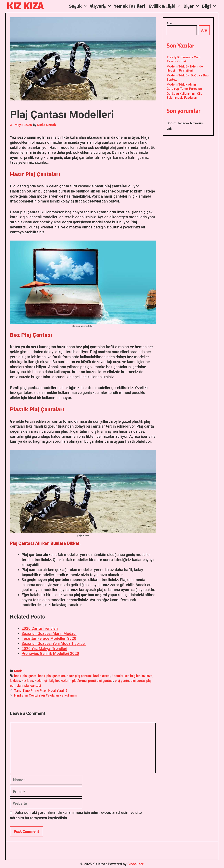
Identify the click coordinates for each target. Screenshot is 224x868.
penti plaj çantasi (101, 681)
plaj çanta (122, 681)
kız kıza (27, 681)
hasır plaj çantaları (52, 676)
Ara (169, 23)
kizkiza (15, 681)
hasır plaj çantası (79, 676)
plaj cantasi (33, 686)
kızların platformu (74, 681)
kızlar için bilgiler (47, 681)
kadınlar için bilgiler (126, 676)
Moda (18, 671)
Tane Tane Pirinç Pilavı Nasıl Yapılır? (41, 691)
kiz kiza (147, 676)
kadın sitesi (102, 676)
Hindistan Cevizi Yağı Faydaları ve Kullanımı (46, 695)
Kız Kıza (25, 6)
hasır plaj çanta (25, 676)
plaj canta (138, 681)
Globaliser (135, 864)
